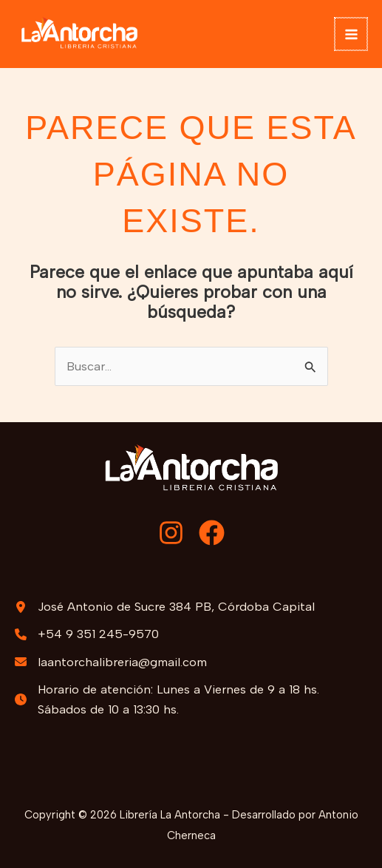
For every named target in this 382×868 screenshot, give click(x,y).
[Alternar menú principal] (352, 34)
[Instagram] (171, 533)
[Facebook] (212, 533)
